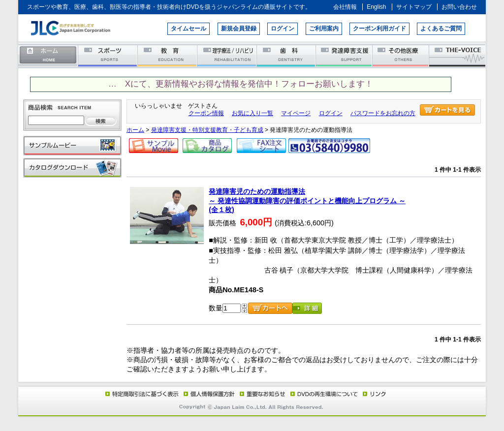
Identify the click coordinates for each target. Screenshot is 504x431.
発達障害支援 (345, 55)
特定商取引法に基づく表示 (141, 394)
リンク (374, 394)
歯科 (287, 55)
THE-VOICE (458, 55)
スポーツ (108, 55)
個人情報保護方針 (208, 394)
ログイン (283, 29)
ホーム (48, 55)
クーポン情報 (206, 113)
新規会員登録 (239, 29)
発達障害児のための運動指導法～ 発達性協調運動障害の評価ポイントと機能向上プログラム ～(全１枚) (307, 200)
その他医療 (401, 55)
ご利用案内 (324, 29)
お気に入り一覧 (252, 113)
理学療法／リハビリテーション (227, 55)
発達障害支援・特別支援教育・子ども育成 (207, 130)
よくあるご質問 (441, 29)
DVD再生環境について (325, 394)
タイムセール (189, 29)
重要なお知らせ (260, 394)
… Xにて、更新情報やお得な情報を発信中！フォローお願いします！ (241, 84)
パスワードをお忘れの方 (383, 113)
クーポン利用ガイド (379, 29)
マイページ (296, 113)
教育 (168, 55)
